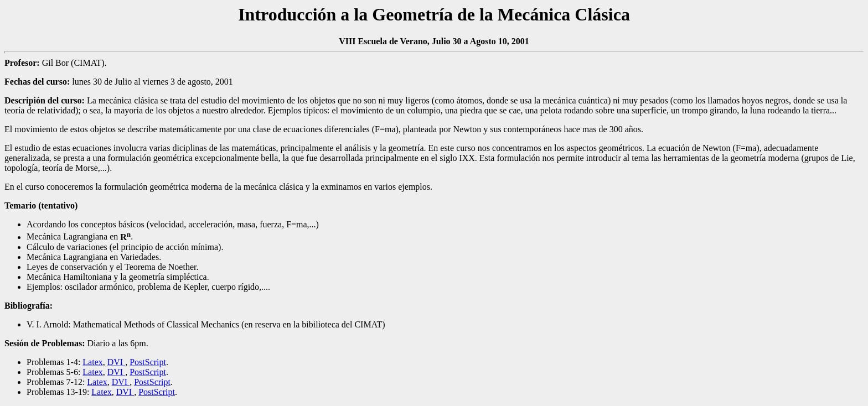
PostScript (148, 362)
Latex (92, 362)
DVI (116, 362)
